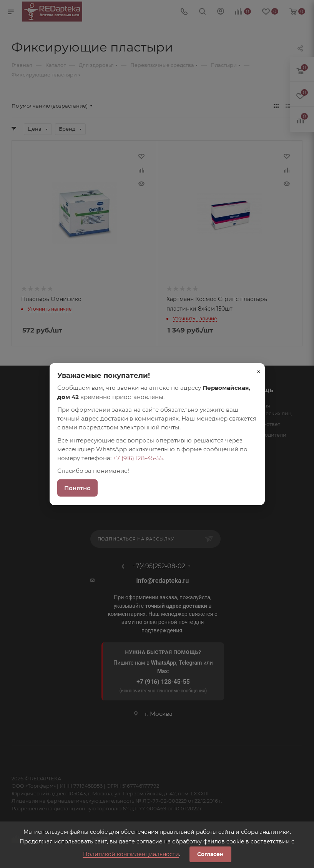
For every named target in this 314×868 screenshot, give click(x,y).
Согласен (210, 854)
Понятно (77, 488)
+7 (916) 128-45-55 (138, 458)
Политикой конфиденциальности (131, 854)
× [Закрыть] (259, 372)
